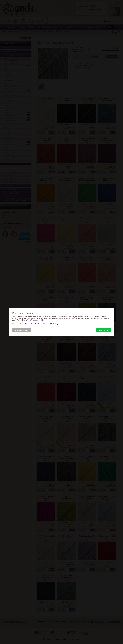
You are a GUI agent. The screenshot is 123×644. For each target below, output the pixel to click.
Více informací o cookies (35, 320)
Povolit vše (104, 330)
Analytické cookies (39, 324)
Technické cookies (21, 324)
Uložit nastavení (22, 330)
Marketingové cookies (59, 324)
